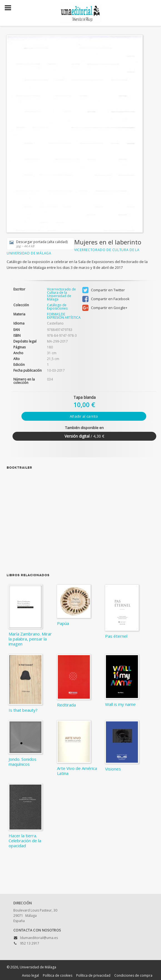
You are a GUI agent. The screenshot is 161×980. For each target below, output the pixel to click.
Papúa (63, 623)
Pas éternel (116, 636)
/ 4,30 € (84, 436)
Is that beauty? (23, 710)
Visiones (113, 769)
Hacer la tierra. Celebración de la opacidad (25, 841)
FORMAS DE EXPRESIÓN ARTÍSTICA (64, 316)
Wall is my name (120, 704)
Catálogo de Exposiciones (57, 307)
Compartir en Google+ (105, 308)
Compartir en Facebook (106, 299)
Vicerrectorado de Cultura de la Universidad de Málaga (61, 294)
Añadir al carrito (84, 416)
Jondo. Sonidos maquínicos (23, 762)
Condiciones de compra (133, 975)
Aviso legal (30, 975)
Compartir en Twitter (104, 290)
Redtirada (66, 705)
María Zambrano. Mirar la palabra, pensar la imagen (30, 639)
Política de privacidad (93, 975)
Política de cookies (58, 975)
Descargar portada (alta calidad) (39, 244)
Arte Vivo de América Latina (77, 771)
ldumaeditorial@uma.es (39, 938)
